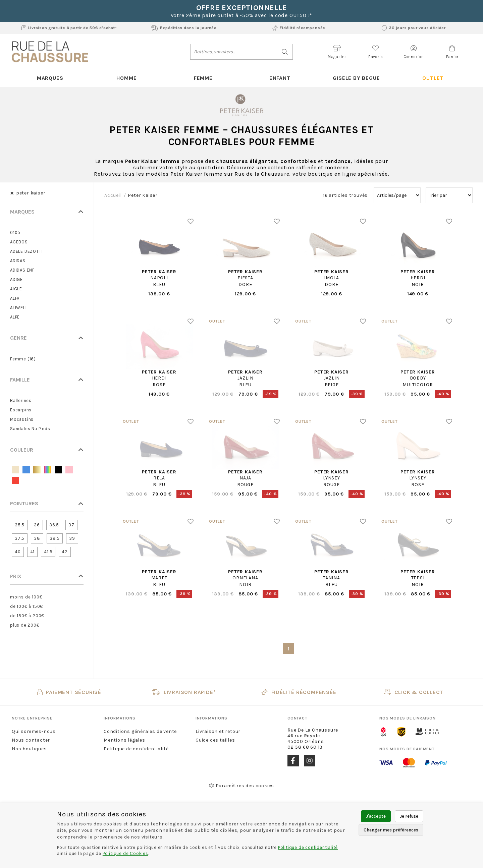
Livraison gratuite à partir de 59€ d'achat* (69, 28)
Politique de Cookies (125, 853)
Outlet (433, 78)
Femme (203, 78)
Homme (126, 78)
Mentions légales (124, 740)
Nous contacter (31, 740)
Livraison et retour (218, 731)
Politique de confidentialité (136, 749)
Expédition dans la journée (184, 28)
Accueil (113, 195)
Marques (50, 78)
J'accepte (376, 816)
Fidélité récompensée (299, 28)
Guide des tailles (215, 740)
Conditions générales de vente (140, 731)
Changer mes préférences (391, 830)
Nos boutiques (29, 749)
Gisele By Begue (356, 78)
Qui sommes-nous (34, 731)
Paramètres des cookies (241, 786)
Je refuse (409, 816)
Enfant (280, 78)
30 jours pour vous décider (414, 28)
